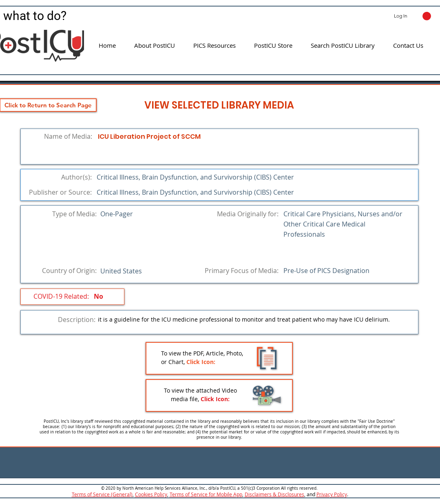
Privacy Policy (332, 494)
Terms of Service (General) (102, 494)
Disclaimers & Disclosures (274, 494)
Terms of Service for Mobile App (206, 494)
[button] (427, 16)
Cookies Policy (151, 494)
